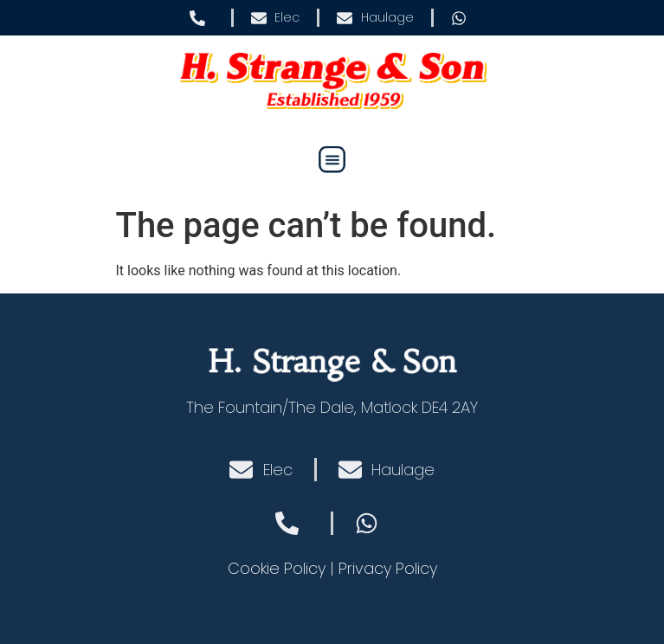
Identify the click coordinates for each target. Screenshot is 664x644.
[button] (332, 160)
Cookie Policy (277, 568)
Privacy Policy (388, 568)
